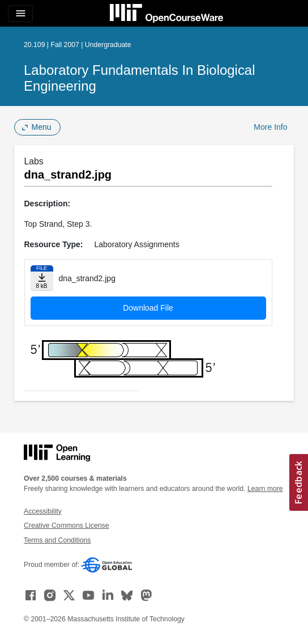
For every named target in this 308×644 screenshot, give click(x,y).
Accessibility (43, 511)
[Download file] (42, 278)
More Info (270, 127)
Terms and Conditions (57, 540)
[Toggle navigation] (20, 14)
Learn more (265, 489)
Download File (148, 308)
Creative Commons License (66, 526)
